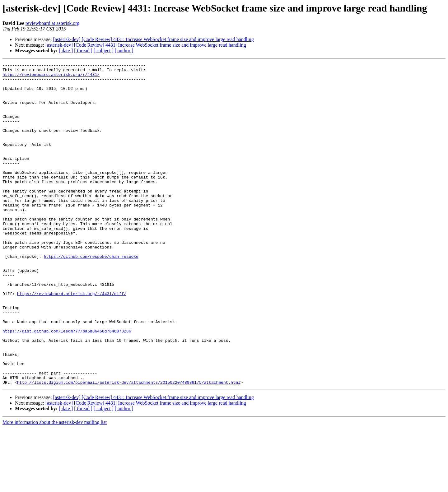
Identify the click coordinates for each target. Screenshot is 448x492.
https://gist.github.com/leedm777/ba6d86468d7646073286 (67, 385)
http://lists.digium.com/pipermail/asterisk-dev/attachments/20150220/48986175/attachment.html (129, 447)
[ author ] (124, 51)
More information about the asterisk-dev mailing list (55, 487)
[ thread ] (83, 51)
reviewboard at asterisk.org (52, 23)
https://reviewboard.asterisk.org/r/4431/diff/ (72, 340)
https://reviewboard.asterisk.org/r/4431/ (51, 77)
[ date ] (66, 51)
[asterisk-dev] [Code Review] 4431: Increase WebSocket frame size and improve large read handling (154, 39)
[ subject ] (104, 51)
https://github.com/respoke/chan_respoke (91, 295)
